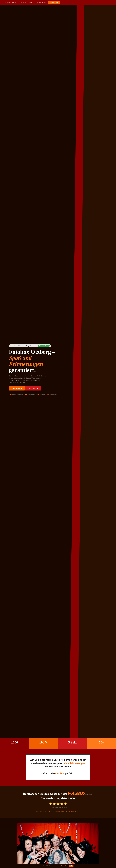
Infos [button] (31, 2)
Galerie (23, 2)
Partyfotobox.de (11, 2)
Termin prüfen (41, 2)
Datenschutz (64, 866)
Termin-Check (17, 388)
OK (71, 866)
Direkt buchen (33, 388)
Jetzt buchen (54, 2)
